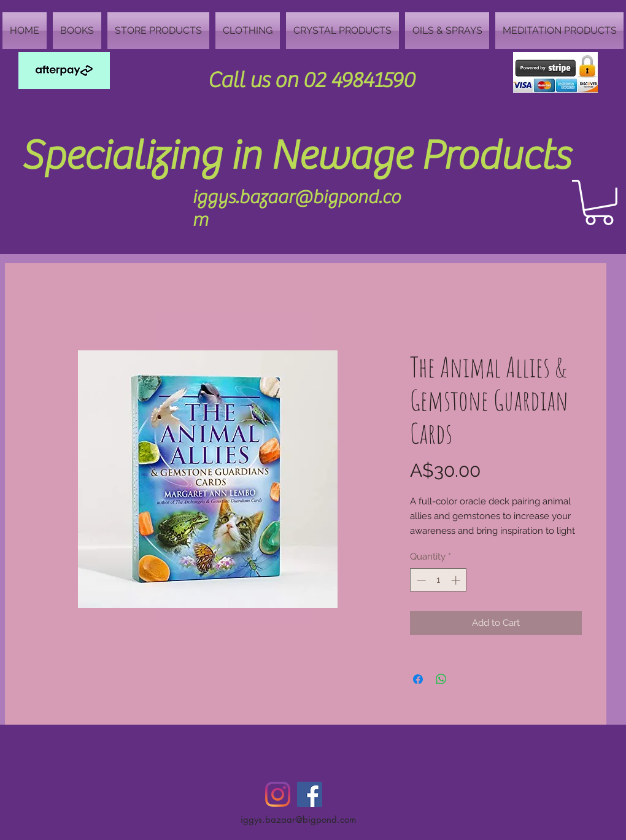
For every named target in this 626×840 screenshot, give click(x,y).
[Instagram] (278, 794)
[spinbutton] (439, 580)
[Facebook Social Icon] (310, 794)
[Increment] (457, 580)
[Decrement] (420, 580)
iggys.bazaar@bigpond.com (299, 819)
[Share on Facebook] (418, 679)
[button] (599, 202)
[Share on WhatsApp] (441, 679)
